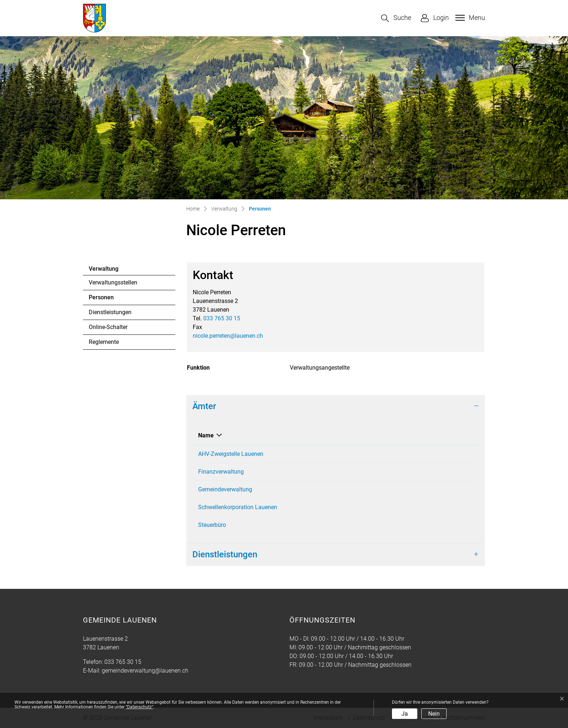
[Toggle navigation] (469, 18)
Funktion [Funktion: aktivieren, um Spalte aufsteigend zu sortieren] (403, 435)
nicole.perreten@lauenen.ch (228, 336)
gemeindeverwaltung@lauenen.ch (145, 671)
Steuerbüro (212, 525)
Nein (434, 714)
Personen (108, 299)
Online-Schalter (108, 327)
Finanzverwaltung (221, 472)
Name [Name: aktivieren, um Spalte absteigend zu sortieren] (206, 435)
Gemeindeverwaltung (225, 489)
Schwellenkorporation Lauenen (238, 507)
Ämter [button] (204, 406)
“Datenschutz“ (139, 707)
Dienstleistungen (110, 312)
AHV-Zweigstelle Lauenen (231, 454)
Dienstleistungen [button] (225, 554)
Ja (405, 714)
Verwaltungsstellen (113, 282)
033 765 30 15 (222, 318)
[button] (396, 18)
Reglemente (104, 342)
